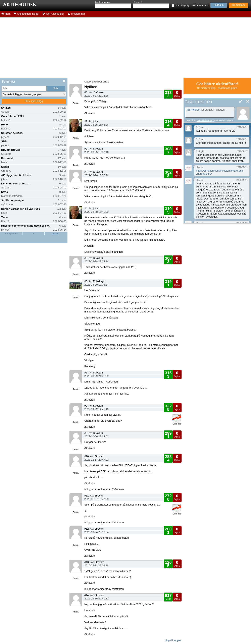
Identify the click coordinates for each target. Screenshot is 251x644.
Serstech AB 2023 (12, 133)
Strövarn (99, 92)
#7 (86, 373)
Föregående (11, 234)
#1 (86, 121)
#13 (87, 562)
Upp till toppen (173, 640)
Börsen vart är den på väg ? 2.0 (21, 209)
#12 (87, 529)
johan (96, 121)
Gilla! (168, 95)
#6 (86, 281)
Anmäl (76, 103)
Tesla (4, 217)
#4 (86, 208)
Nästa (56, 234)
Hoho (5, 125)
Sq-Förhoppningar (13, 200)
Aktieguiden (20, 5)
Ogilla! (177, 94)
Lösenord (137, 2)
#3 (86, 172)
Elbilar (5, 167)
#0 (86, 92)
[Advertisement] (125, 48)
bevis (5, 192)
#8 (86, 406)
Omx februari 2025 (13, 116)
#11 (87, 496)
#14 (87, 595)
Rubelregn (99, 281)
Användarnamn (102, 2)
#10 (87, 456)
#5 (86, 258)
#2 (86, 149)
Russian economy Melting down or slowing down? (27, 226)
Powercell (7, 158)
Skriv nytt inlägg (34, 101)
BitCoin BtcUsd (11, 150)
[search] (24, 89)
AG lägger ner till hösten (16, 175)
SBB (4, 141)
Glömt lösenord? (200, 5)
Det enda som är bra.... (15, 184)
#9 (86, 433)
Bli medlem (238, 5)
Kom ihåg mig (182, 5)
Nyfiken (6, 108)
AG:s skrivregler (204, 120)
